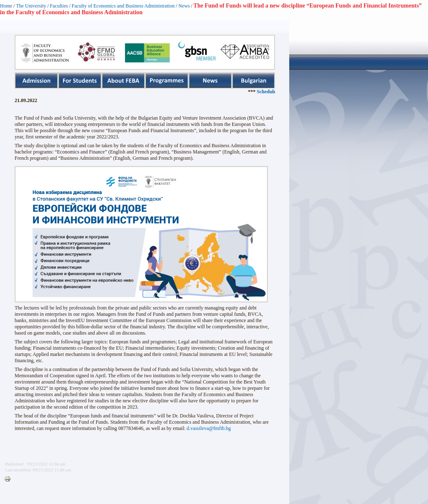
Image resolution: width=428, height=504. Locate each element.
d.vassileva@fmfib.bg (209, 428)
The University (31, 6)
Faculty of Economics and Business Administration (123, 6)
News (184, 6)
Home (6, 6)
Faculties (59, 6)
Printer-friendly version (10, 479)
